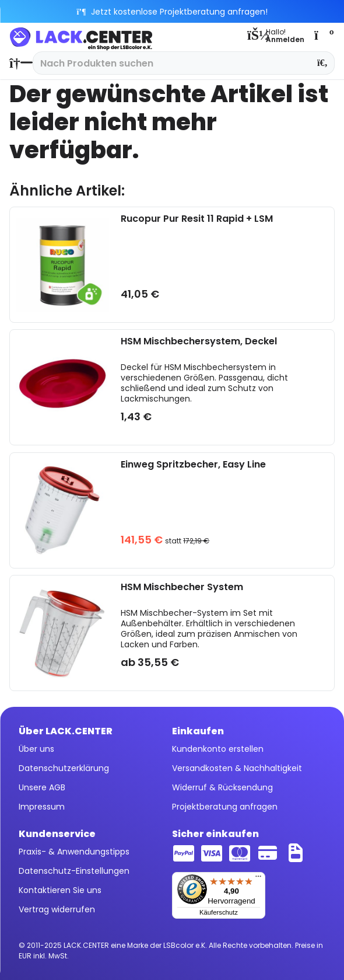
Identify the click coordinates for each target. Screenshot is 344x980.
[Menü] (258, 879)
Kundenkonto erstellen (218, 749)
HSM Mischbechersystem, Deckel (199, 342)
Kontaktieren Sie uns (60, 890)
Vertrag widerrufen (57, 909)
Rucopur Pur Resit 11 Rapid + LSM (197, 219)
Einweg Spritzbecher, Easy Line (193, 465)
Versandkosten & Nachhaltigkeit (237, 768)
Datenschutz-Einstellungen (74, 871)
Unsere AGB (42, 787)
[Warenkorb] (323, 35)
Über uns (36, 749)
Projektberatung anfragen (225, 807)
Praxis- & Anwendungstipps (74, 852)
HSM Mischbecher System (182, 587)
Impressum (42, 807)
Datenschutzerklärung (64, 768)
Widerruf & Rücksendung (222, 787)
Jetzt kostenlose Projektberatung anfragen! (172, 12)
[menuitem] (18, 63)
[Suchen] (323, 63)
